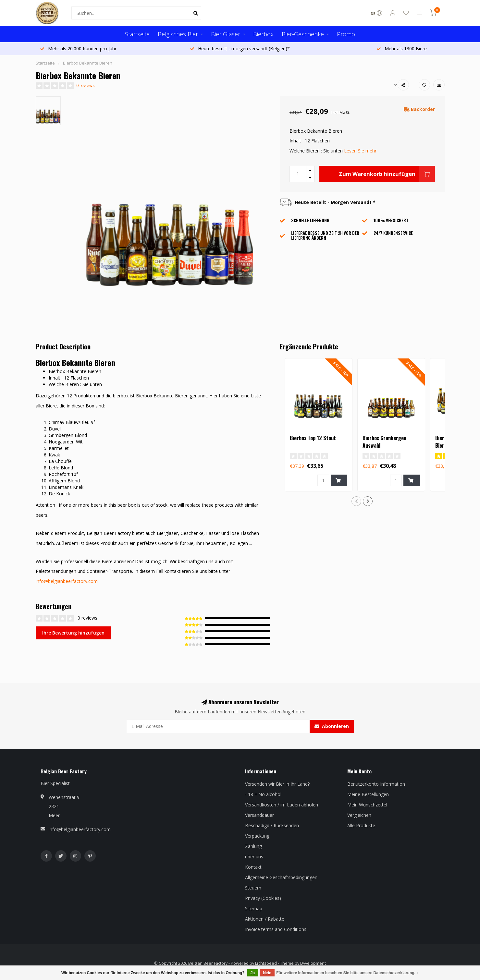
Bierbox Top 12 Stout (313, 438)
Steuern (253, 888)
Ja (253, 973)
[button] (356, 501)
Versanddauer (259, 815)
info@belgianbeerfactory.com (67, 581)
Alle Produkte (361, 825)
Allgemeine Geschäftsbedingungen (281, 877)
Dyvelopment (313, 963)
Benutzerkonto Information (376, 784)
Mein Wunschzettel (367, 805)
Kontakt (253, 867)
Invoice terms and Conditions (276, 929)
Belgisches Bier (178, 34)
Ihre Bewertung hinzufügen (73, 633)
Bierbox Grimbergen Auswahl (384, 442)
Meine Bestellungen (368, 794)
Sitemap (254, 908)
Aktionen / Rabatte (265, 919)
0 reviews (86, 85)
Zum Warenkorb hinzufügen (387, 174)
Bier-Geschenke (303, 34)
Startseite (137, 34)
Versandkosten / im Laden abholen (282, 805)
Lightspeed (266, 963)
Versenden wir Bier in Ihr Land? (277, 784)
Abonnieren (332, 726)
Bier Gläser (226, 34)
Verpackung (257, 836)
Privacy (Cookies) (263, 898)
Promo (346, 34)
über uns (254, 857)
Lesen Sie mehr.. (361, 151)
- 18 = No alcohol (263, 794)
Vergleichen (359, 815)
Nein (267, 973)
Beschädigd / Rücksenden (272, 825)
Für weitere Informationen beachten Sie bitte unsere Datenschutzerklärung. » (347, 973)
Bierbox (263, 34)
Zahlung (253, 846)
